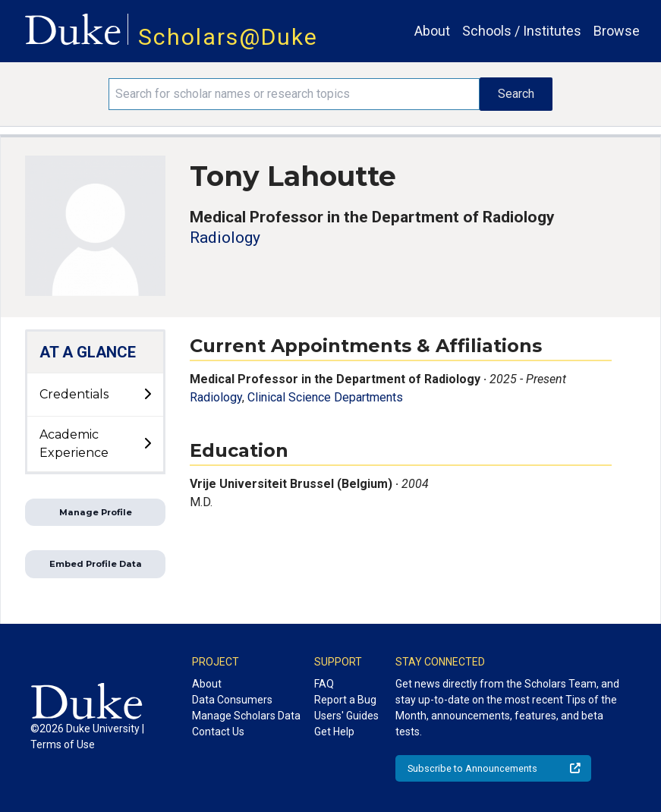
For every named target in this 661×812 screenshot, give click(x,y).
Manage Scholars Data (246, 716)
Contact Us (218, 732)
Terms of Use (63, 744)
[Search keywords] (294, 94)
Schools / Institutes (522, 31)
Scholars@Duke (228, 37)
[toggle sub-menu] (147, 395)
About (432, 31)
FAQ (324, 684)
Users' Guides (346, 716)
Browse (617, 31)
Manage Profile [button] (96, 512)
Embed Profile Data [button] (96, 564)
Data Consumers (232, 700)
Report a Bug (345, 700)
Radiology (225, 238)
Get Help (334, 732)
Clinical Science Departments (325, 397)
